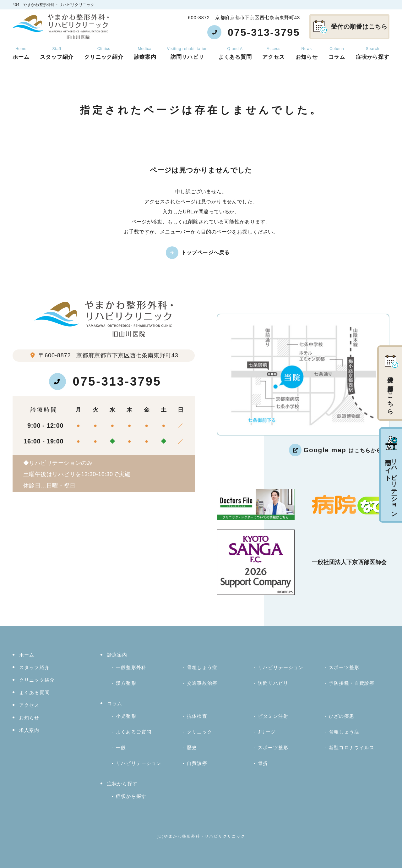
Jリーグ (267, 732)
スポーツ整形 (344, 667)
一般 (121, 747)
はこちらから (343, 450)
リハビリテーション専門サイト (391, 475)
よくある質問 (235, 53)
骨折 (263, 763)
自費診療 (197, 763)
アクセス (273, 53)
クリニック (200, 732)
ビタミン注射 (273, 716)
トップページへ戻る (206, 253)
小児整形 (126, 716)
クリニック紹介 (104, 53)
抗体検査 (197, 716)
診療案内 (145, 53)
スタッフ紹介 (57, 53)
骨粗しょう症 (202, 667)
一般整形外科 (131, 667)
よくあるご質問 (134, 732)
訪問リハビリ (187, 53)
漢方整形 (126, 683)
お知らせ (307, 53)
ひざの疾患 (342, 716)
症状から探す (373, 53)
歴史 (192, 747)
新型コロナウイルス (352, 747)
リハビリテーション (281, 667)
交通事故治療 (202, 683)
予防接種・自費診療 (352, 683)
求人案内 (29, 730)
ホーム (21, 53)
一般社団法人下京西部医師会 (349, 562)
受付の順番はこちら (350, 27)
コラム (337, 53)
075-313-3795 (105, 382)
